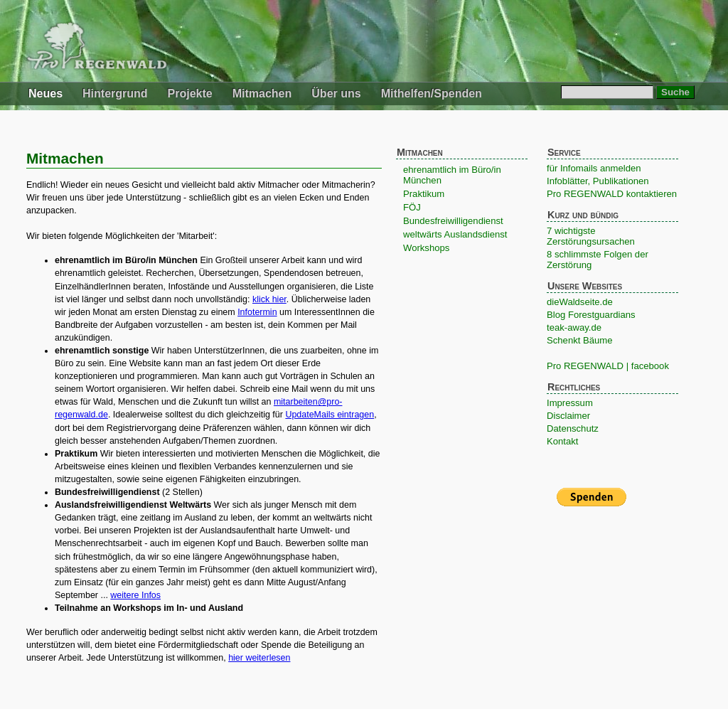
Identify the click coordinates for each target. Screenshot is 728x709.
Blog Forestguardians (591, 315)
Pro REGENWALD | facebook (608, 366)
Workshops (426, 248)
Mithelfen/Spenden (432, 94)
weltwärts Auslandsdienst (455, 234)
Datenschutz (573, 428)
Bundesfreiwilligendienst (453, 221)
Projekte (190, 94)
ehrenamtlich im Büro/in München (452, 175)
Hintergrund (115, 94)
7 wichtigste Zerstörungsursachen (591, 236)
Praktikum (424, 194)
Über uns (336, 94)
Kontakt (562, 441)
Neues (45, 94)
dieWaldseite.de (580, 302)
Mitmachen (262, 94)
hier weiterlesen (259, 658)
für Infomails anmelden (594, 168)
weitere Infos (135, 595)
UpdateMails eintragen (330, 415)
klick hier (269, 299)
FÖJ (412, 207)
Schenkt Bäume (580, 340)
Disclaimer (568, 416)
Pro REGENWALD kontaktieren (612, 194)
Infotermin (257, 312)
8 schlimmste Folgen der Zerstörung (598, 260)
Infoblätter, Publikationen (598, 181)
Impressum (570, 403)
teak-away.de (574, 327)
